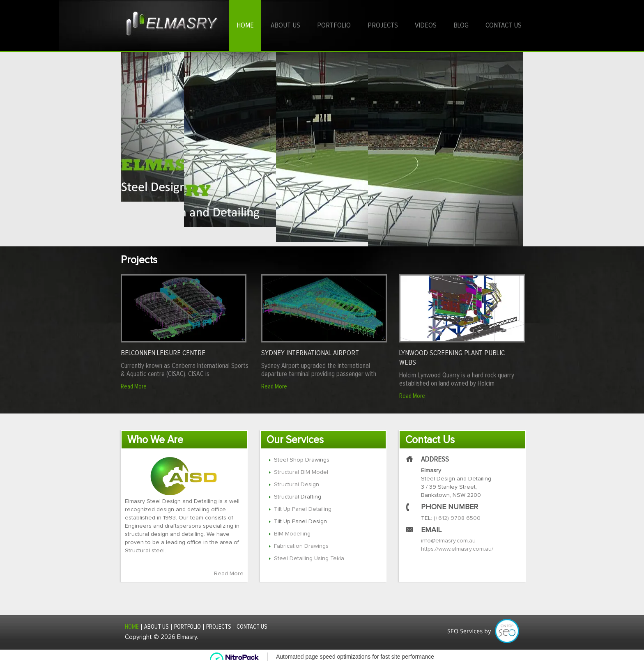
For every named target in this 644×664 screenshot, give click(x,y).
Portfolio (334, 25)
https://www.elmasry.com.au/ (457, 549)
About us (285, 25)
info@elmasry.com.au (448, 541)
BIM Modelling (292, 534)
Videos (426, 25)
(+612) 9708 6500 (457, 518)
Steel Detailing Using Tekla (309, 558)
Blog (461, 25)
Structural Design (297, 485)
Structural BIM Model (301, 472)
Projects (383, 25)
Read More (134, 387)
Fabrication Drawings (301, 546)
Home (245, 25)
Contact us (504, 25)
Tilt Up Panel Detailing (303, 509)
